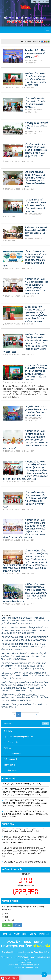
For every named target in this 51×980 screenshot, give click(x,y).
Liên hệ (33, 934)
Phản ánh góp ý (10, 759)
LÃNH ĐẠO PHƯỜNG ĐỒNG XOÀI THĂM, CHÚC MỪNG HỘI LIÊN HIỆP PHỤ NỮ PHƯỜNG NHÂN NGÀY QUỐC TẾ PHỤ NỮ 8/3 (25, 621)
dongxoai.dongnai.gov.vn (29, 965)
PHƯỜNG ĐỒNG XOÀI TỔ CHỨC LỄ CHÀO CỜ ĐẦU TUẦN (36, 126)
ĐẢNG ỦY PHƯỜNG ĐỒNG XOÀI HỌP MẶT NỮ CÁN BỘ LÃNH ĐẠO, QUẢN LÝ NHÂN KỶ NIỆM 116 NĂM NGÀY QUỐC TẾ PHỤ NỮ (24, 630)
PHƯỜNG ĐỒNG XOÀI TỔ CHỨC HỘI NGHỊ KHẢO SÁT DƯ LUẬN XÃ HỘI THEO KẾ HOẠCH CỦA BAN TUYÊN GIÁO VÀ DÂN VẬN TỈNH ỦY (23, 666)
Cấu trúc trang (20, 934)
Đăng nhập (44, 934)
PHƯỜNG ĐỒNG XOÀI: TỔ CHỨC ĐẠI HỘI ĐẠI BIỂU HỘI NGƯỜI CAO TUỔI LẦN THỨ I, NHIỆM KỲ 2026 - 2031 (35, 79)
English (46, 2)
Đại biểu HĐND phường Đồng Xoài (18, 737)
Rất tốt (6, 914)
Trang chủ (7, 934)
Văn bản (7, 748)
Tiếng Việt (36, 2)
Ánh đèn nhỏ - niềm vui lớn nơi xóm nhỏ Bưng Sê (35, 54)
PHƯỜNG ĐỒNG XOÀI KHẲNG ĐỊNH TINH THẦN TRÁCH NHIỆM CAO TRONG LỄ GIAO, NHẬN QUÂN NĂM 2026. (23, 647)
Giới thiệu (8, 731)
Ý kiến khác (8, 920)
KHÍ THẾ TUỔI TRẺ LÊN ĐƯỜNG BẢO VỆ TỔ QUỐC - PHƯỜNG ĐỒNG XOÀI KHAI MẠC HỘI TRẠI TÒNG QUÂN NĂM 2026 (24, 656)
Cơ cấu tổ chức (10, 770)
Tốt (5, 917)
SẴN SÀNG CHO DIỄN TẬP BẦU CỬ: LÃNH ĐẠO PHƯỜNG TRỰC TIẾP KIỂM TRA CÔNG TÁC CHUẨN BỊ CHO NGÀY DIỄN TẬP (25, 698)
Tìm (46, 723)
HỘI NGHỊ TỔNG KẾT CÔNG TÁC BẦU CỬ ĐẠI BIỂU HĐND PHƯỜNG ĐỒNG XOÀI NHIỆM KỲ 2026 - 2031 (35, 206)
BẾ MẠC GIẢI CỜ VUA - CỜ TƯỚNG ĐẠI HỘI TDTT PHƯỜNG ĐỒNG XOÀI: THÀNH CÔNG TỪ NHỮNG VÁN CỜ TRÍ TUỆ (25, 676)
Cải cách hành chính (12, 754)
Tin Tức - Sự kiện (11, 742)
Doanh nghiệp (9, 765)
